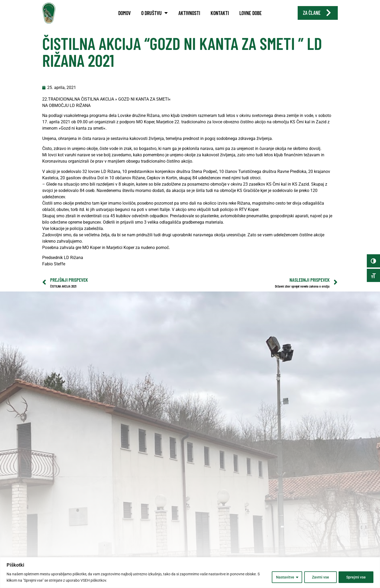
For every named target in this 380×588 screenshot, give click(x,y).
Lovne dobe (251, 13)
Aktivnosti (189, 13)
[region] (190, 573)
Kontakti (220, 13)
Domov (124, 13)
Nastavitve (285, 577)
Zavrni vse (320, 577)
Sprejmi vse (356, 577)
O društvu (155, 13)
